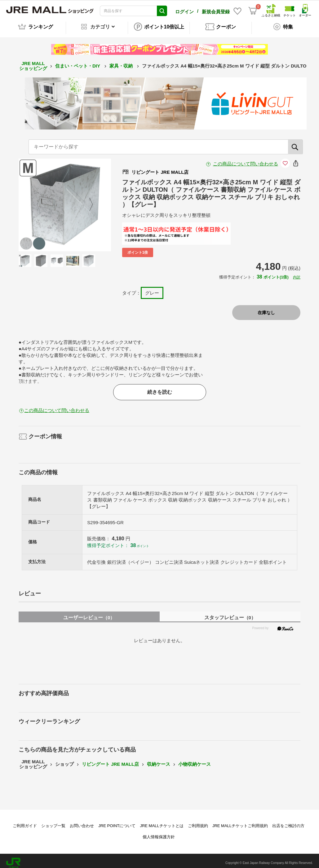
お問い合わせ (82, 821)
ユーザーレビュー (89, 613)
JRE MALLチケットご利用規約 (240, 821)
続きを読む (160, 388)
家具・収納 (122, 61)
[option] (65, 201)
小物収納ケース (195, 760)
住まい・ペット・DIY (78, 61)
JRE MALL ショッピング (33, 62)
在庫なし (266, 308)
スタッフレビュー (230, 613)
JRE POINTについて (117, 821)
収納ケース (159, 760)
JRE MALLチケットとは (162, 821)
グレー (152, 289)
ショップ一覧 (53, 821)
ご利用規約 (198, 821)
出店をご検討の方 (288, 821)
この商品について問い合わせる (246, 159)
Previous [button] (42, 201)
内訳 (297, 273)
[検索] (295, 142)
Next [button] (87, 201)
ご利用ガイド (25, 821)
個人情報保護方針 (159, 833)
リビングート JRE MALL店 (110, 760)
